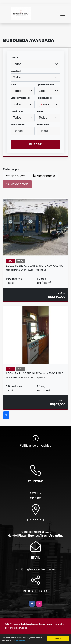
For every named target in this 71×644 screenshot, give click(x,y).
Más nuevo (16, 176)
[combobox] (35, 64)
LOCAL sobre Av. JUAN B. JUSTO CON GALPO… (35, 266)
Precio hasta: (43, 125)
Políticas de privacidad (35, 446)
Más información (18, 641)
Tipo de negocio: (45, 98)
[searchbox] (40, 110)
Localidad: (16, 71)
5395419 (35, 493)
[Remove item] (41, 104)
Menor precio (44, 176)
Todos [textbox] (17, 64)
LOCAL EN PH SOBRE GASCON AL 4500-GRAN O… (35, 373)
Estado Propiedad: (20, 98)
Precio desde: (18, 125)
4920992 (35, 498)
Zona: (14, 85)
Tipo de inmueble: (46, 85)
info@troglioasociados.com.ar (36, 569)
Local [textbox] (43, 91)
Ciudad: (15, 58)
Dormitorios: (17, 111)
